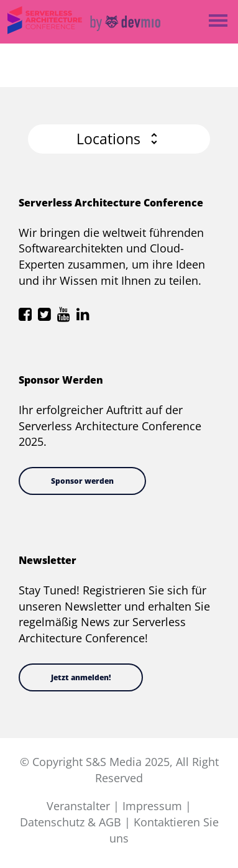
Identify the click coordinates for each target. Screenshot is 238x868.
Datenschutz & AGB (71, 822)
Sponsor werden (82, 481)
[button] (119, 139)
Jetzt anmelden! (81, 677)
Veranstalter (78, 806)
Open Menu (218, 21)
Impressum (152, 806)
